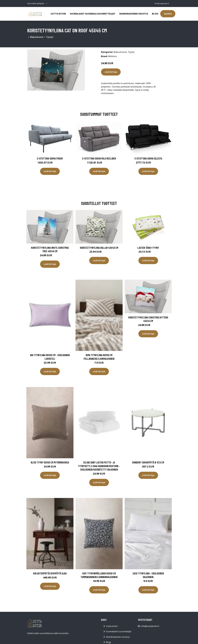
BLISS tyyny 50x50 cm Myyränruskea (50, 462)
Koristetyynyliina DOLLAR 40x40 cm (99, 248)
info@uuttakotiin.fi (161, 3)
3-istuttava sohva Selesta (148, 158)
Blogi (155, 14)
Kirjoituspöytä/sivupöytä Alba (50, 573)
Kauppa (168, 14)
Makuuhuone (37, 37)
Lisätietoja (111, 72)
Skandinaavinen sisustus (134, 14)
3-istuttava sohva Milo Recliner (99, 158)
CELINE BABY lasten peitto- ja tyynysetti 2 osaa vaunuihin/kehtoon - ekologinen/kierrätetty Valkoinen (99, 466)
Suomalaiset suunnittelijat (119, 631)
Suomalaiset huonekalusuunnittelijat (93, 14)
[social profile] (47, 3)
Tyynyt (50, 37)
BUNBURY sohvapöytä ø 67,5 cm (148, 462)
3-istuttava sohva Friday (50, 158)
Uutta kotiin (58, 14)
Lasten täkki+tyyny (148, 248)
